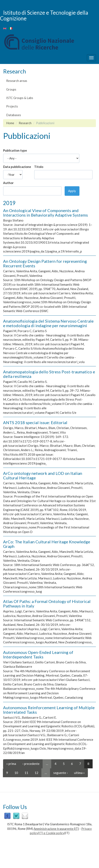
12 (36, 773)
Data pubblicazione (17, 167)
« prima (11, 764)
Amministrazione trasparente (53, 829)
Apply (72, 191)
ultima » (79, 773)
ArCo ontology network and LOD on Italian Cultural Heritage (43, 475)
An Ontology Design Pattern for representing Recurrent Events (45, 263)
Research (25, 123)
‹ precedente (31, 764)
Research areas (17, 81)
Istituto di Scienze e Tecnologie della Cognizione (44, 15)
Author (8, 183)
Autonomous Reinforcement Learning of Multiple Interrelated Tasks (49, 710)
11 (26, 773)
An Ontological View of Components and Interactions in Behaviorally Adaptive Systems (45, 213)
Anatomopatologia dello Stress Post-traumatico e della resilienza (49, 374)
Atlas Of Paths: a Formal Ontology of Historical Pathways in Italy (47, 604)
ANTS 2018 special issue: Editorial (35, 422)
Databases (14, 115)
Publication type (15, 150)
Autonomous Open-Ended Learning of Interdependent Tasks (38, 655)
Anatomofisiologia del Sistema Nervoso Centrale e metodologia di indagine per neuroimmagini (48, 323)
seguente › (61, 773)
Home (10, 123)
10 (16, 773)
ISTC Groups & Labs (20, 98)
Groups (11, 89)
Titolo (39, 167)
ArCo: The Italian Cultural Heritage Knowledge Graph (47, 544)
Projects (12, 106)
